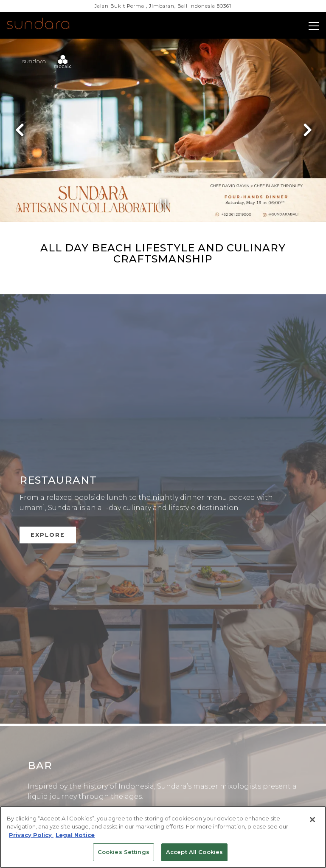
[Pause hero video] (163, 203)
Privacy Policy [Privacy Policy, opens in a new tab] (31, 835)
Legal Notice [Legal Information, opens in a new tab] (75, 835)
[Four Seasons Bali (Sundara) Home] (48, 25)
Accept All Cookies (194, 852)
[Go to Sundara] (163, 6)
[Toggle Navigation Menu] (314, 26)
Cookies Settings (124, 852)
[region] (163, 837)
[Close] (312, 820)
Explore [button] (48, 524)
